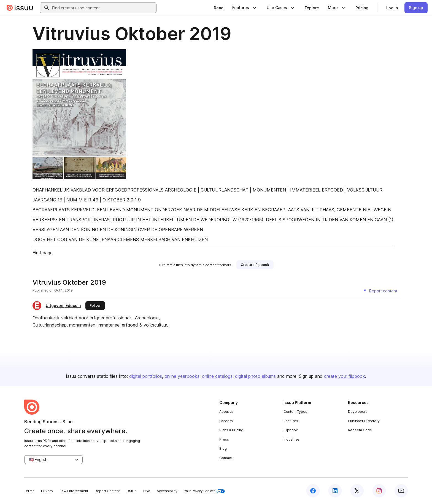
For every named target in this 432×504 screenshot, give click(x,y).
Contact (226, 458)
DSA (147, 491)
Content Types (295, 412)
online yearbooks (182, 376)
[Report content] (380, 291)
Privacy (47, 491)
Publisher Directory (364, 421)
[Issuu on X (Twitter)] (357, 491)
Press (224, 439)
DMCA (132, 491)
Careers (226, 421)
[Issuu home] (20, 8)
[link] (219, 8)
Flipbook (291, 430)
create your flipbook (345, 376)
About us (226, 412)
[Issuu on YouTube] (401, 491)
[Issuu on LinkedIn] (335, 491)
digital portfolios (146, 376)
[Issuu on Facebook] (313, 491)
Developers (358, 412)
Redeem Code (360, 430)
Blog (223, 448)
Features (291, 421)
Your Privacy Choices (204, 491)
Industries (292, 439)
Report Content (107, 491)
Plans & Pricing (231, 430)
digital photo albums (255, 376)
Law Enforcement (74, 491)
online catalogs (217, 376)
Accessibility (167, 491)
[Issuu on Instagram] (379, 491)
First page (43, 253)
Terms (29, 491)
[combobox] (103, 8)
